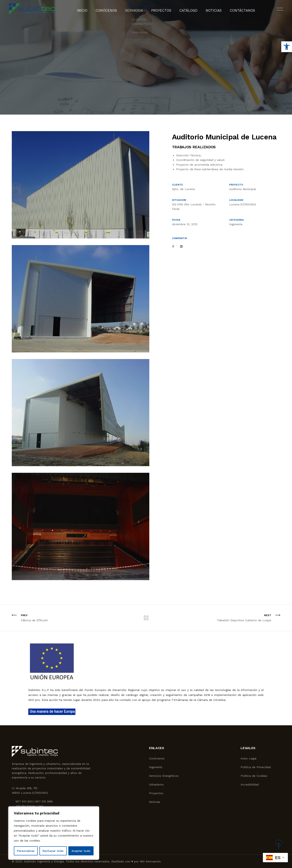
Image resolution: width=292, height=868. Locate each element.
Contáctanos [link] (234, 11)
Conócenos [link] (113, 11)
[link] (287, 47)
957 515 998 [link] (44, 801)
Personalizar (26, 851)
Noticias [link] (209, 11)
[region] (54, 833)
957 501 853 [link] (24, 801)
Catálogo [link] (186, 11)
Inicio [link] (91, 11)
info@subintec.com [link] (30, 806)
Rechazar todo (53, 851)
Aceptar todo (81, 851)
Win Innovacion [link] (150, 861)
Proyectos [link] (162, 11)
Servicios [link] (137, 11)
